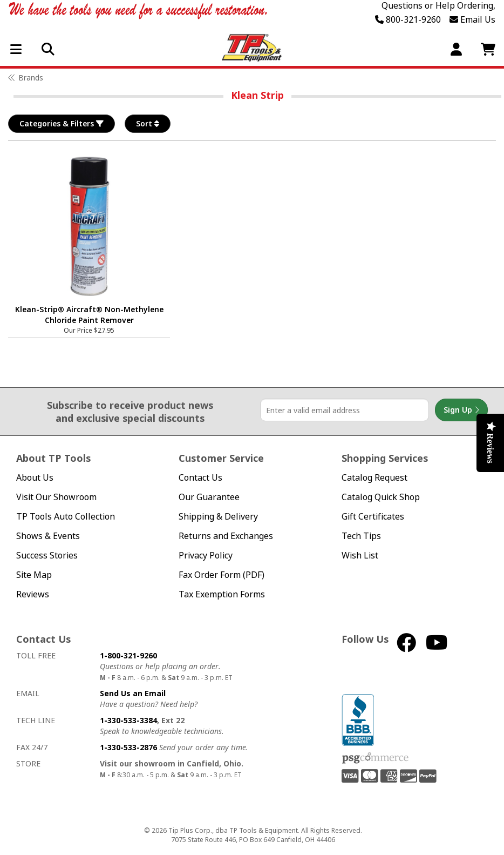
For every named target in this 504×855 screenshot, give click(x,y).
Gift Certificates (373, 517)
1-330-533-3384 (128, 720)
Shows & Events (48, 536)
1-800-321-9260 (128, 655)
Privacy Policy (206, 556)
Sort (148, 124)
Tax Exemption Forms (222, 594)
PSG (375, 758)
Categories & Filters (62, 124)
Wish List (360, 556)
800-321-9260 (408, 19)
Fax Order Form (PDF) (222, 575)
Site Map (34, 575)
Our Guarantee (209, 497)
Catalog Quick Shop (381, 497)
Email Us (472, 19)
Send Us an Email (133, 693)
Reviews (33, 594)
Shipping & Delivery (218, 517)
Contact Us (200, 478)
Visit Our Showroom (56, 497)
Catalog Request (374, 478)
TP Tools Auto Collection (66, 517)
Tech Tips (361, 536)
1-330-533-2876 (128, 747)
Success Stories (47, 556)
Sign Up (461, 410)
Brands (31, 78)
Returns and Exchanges (226, 536)
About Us (35, 478)
